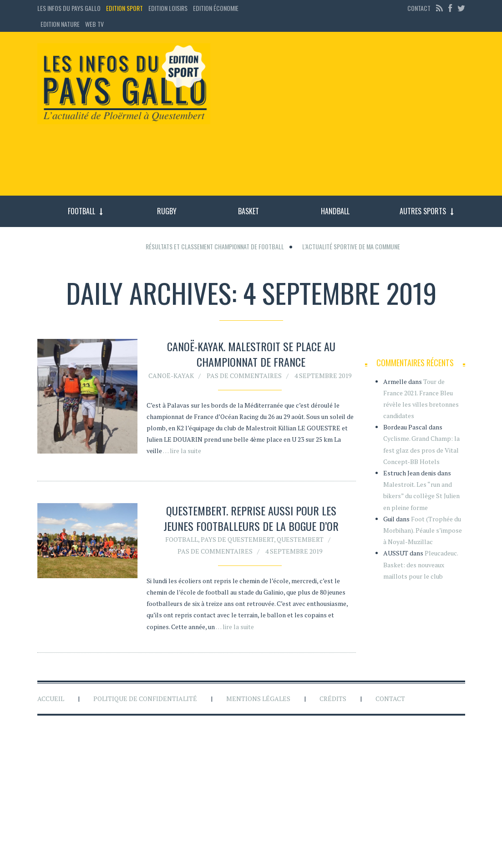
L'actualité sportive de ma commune (351, 246)
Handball (335, 211)
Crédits (333, 699)
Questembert (300, 541)
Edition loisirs (168, 8)
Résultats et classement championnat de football (215, 246)
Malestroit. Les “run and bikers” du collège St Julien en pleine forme (421, 496)
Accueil (51, 699)
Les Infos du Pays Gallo (69, 8)
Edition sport (124, 8)
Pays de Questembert (237, 541)
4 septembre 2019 (323, 376)
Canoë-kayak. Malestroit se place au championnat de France (251, 354)
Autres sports (423, 211)
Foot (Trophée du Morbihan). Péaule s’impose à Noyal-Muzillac (423, 530)
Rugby (167, 211)
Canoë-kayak (171, 376)
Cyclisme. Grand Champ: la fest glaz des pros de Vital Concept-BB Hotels (421, 450)
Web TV (94, 24)
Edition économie (216, 8)
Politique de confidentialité (145, 699)
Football (81, 211)
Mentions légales (258, 699)
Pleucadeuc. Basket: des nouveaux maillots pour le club (421, 564)
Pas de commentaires (244, 376)
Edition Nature (60, 24)
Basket (248, 211)
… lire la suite (182, 451)
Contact (419, 8)
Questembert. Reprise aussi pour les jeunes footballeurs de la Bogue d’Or (251, 520)
